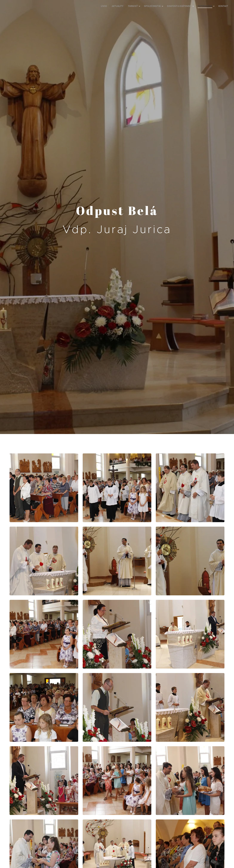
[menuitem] (112, 6)
